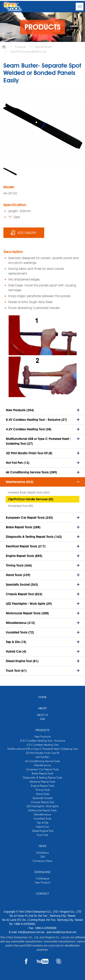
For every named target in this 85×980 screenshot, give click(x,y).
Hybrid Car (42, 827)
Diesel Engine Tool (43, 831)
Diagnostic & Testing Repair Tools (42, 777)
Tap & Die (42, 823)
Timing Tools (43, 790)
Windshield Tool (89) (20, 506)
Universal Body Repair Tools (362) (29, 492)
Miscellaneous (43, 814)
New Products (43, 736)
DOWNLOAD (42, 872)
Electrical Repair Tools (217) (26, 546)
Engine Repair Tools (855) (24, 556)
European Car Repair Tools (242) (29, 518)
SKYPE (59, 961)
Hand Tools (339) (18, 575)
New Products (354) (20, 410)
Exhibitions (43, 853)
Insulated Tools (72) (20, 632)
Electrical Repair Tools (42, 782)
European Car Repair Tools (43, 769)
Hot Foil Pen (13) (18, 463)
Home (4, 47)
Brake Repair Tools (42, 773)
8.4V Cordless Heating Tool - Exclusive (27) (36, 420)
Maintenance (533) (20, 482)
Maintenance (43, 47)
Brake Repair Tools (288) (23, 527)
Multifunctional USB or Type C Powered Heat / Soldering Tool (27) (38, 441)
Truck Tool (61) (16, 671)
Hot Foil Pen (42, 757)
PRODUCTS (42, 730)
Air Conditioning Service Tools (42, 761)
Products (20, 47)
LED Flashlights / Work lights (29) (29, 604)
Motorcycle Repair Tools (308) (27, 613)
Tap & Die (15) (16, 642)
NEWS (42, 846)
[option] (10, 172)
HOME (43, 697)
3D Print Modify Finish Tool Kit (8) (29, 453)
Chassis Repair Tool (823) (24, 594)
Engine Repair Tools (42, 786)
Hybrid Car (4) (16, 651)
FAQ (42, 719)
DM (43, 857)
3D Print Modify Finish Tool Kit (42, 753)
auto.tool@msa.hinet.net (61, 932)
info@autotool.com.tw (32, 932)
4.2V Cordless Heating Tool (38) (29, 429)
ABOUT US (42, 715)
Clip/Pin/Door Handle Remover (28, 52)
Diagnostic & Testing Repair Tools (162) (34, 537)
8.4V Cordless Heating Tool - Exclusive (43, 741)
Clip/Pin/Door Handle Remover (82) (30, 499)
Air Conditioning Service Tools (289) (31, 472)
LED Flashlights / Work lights (42, 806)
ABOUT (42, 708)
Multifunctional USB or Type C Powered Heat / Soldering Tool (43, 749)
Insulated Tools (42, 818)
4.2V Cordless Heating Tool (42, 745)
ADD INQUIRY (27, 233)
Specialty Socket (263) (22, 584)
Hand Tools (43, 794)
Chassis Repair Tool (43, 802)
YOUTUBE (42, 961)
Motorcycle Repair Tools (42, 810)
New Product (42, 882)
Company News (42, 861)
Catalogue (42, 878)
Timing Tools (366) (19, 565)
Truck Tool (42, 835)
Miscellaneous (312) (20, 623)
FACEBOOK (26, 961)
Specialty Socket (42, 798)
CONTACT (42, 893)
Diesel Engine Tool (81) (22, 661)
